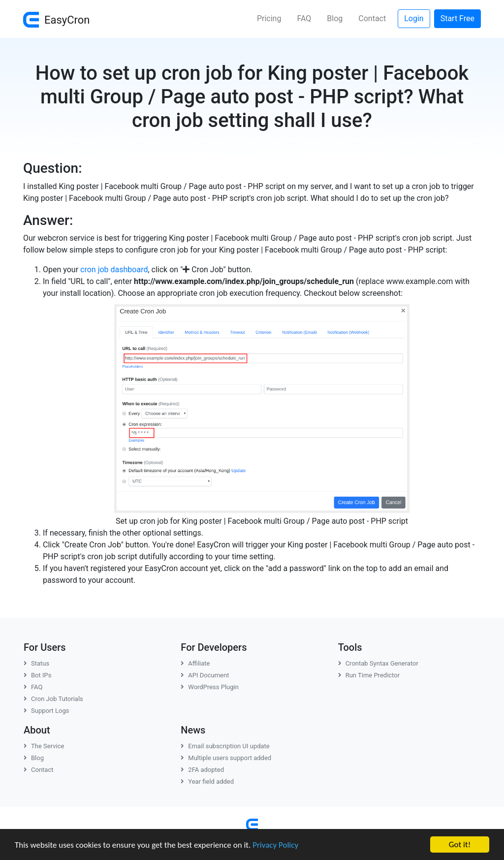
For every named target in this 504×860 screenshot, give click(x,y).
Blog (335, 18)
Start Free (457, 18)
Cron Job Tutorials (53, 699)
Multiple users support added (226, 758)
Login (414, 18)
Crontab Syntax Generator (378, 663)
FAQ (304, 18)
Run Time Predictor (369, 675)
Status (36, 663)
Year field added (207, 781)
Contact (372, 18)
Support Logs (47, 711)
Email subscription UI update (225, 746)
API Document (205, 675)
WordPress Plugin (210, 687)
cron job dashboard (114, 270)
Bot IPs (37, 675)
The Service (44, 746)
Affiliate (195, 663)
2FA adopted (202, 770)
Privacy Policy (275, 845)
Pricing (269, 18)
